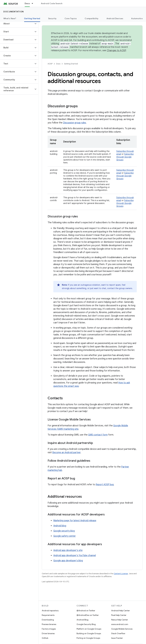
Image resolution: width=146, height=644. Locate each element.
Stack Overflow (118, 633)
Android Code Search (52, 3)
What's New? (10, 18)
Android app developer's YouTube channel (75, 555)
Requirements (48, 615)
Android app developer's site (68, 550)
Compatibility (92, 18)
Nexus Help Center (120, 620)
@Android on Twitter (86, 611)
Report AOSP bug (105, 485)
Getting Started (71, 64)
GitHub (45, 638)
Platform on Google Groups (89, 629)
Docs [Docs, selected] (27, 3)
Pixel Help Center (119, 615)
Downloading (48, 620)
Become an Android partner (66, 453)
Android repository (50, 611)
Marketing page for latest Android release (75, 521)
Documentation (14, 12)
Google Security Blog (86, 624)
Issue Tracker (117, 638)
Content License (121, 574)
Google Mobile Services (122, 629)
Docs (58, 64)
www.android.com (120, 624)
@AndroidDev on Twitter (88, 615)
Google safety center (65, 536)
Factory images (49, 629)
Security (52, 18)
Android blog (60, 526)
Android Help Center (120, 611)
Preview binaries (49, 624)
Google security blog (64, 531)
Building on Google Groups (89, 633)
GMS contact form (98, 435)
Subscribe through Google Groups (125, 157)
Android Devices (115, 18)
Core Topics (71, 18)
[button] (17, 24)
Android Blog (82, 620)
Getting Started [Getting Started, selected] (32, 18)
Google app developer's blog (68, 561)
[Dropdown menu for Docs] (34, 3)
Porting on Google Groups (88, 638)
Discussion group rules (74, 123)
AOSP (50, 64)
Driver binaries (48, 633)
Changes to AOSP (116, 50)
